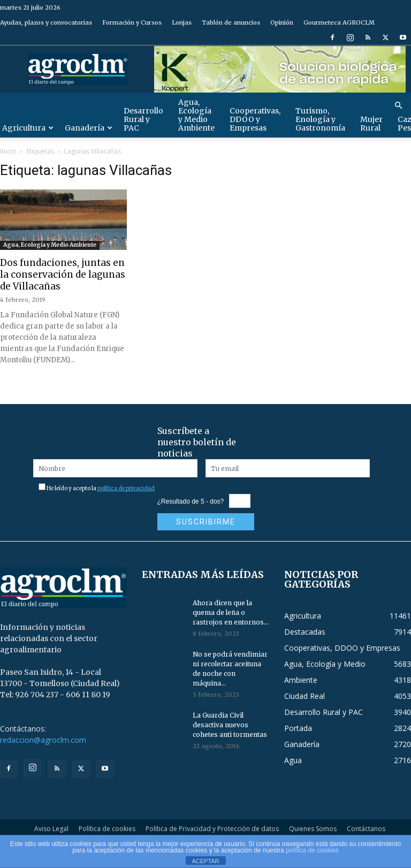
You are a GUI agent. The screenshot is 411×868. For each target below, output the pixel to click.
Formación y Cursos (132, 22)
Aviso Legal (51, 829)
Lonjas (182, 22)
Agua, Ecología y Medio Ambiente (196, 115)
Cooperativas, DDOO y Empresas (255, 119)
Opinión (282, 22)
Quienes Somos (313, 829)
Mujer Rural (371, 124)
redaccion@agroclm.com (43, 740)
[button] (398, 106)
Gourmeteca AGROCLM (339, 22)
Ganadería (89, 128)
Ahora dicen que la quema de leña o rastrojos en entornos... (231, 612)
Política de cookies (107, 829)
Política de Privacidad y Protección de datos (212, 829)
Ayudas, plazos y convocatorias (46, 22)
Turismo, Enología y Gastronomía (320, 119)
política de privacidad (126, 488)
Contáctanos (366, 829)
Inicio (8, 151)
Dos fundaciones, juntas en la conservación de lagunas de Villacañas (63, 275)
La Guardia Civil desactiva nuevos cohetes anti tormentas (230, 725)
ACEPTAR (205, 861)
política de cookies (312, 850)
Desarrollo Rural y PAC (143, 119)
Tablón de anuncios (231, 22)
